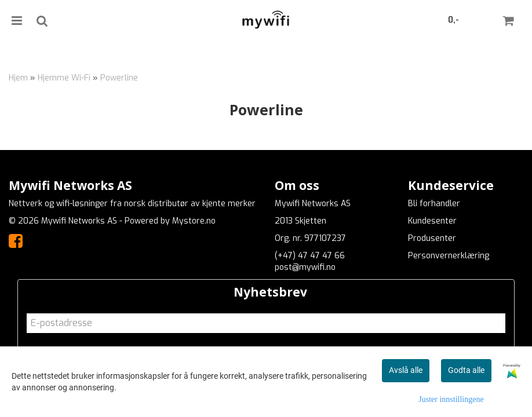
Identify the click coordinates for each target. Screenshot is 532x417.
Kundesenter (432, 221)
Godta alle (466, 370)
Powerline (119, 78)
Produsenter (432, 238)
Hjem (18, 78)
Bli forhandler (434, 204)
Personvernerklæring (449, 256)
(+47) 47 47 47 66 (310, 256)
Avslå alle (406, 370)
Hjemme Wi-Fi (64, 78)
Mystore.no (194, 221)
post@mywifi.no (305, 267)
